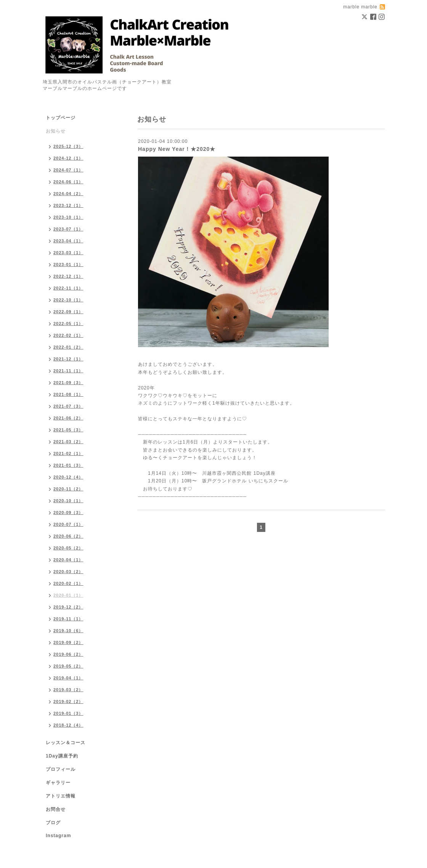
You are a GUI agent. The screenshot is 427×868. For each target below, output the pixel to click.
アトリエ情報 (61, 796)
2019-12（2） (68, 607)
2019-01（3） (68, 713)
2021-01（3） (68, 465)
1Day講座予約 (62, 756)
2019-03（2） (68, 690)
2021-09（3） (68, 383)
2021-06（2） (68, 418)
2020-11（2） (68, 489)
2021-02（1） (68, 453)
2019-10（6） (68, 631)
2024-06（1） (68, 182)
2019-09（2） (68, 642)
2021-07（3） (68, 406)
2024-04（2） (68, 194)
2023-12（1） (68, 205)
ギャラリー (58, 783)
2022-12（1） (68, 276)
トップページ (61, 118)
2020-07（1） (68, 524)
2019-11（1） (68, 619)
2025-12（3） (68, 146)
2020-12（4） (68, 477)
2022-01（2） (68, 347)
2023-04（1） (68, 241)
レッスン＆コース (66, 743)
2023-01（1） (68, 264)
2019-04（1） (68, 678)
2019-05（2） (68, 666)
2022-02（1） (68, 335)
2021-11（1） (68, 371)
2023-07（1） (68, 229)
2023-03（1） (68, 253)
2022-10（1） (68, 300)
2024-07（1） (68, 170)
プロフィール (61, 769)
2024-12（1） (68, 158)
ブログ (53, 823)
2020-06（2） (68, 536)
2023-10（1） (68, 217)
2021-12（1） (68, 359)
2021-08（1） (68, 394)
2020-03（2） (68, 572)
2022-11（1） (68, 288)
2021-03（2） (68, 442)
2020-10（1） (68, 501)
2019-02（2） (68, 701)
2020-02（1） (68, 583)
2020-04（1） (68, 560)
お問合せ (56, 809)
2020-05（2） (68, 548)
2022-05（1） (68, 323)
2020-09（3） (68, 512)
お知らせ (56, 131)
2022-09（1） (68, 312)
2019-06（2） (68, 654)
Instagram (58, 836)
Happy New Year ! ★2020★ (177, 149)
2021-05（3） (68, 430)
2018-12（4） (68, 725)
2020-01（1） (68, 595)
